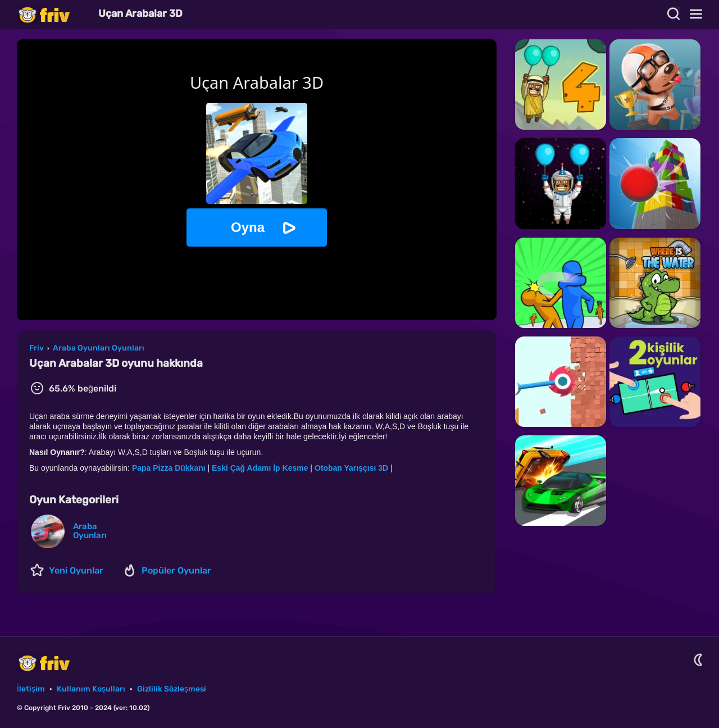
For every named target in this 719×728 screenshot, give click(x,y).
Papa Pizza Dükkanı (169, 468)
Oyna (248, 227)
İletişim (31, 689)
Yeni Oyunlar (76, 570)
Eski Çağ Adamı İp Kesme (260, 468)
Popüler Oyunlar (176, 570)
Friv (53, 14)
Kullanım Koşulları (91, 689)
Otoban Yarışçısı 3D (351, 468)
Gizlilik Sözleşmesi (172, 689)
